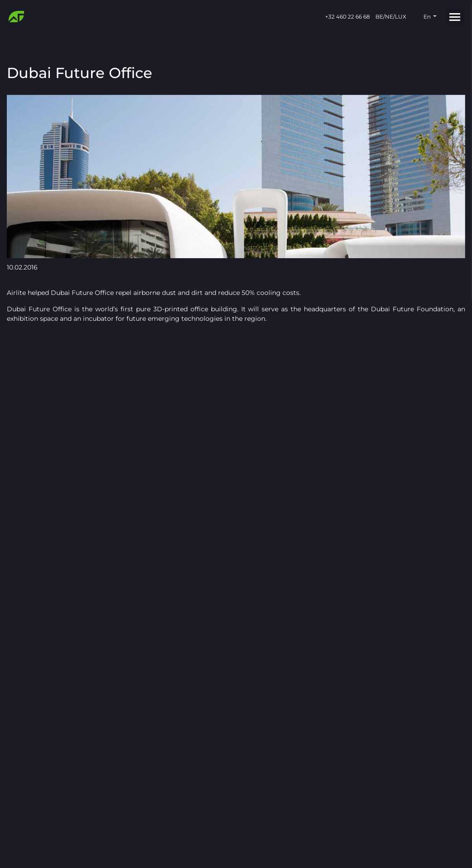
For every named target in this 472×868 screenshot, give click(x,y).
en (427, 17)
